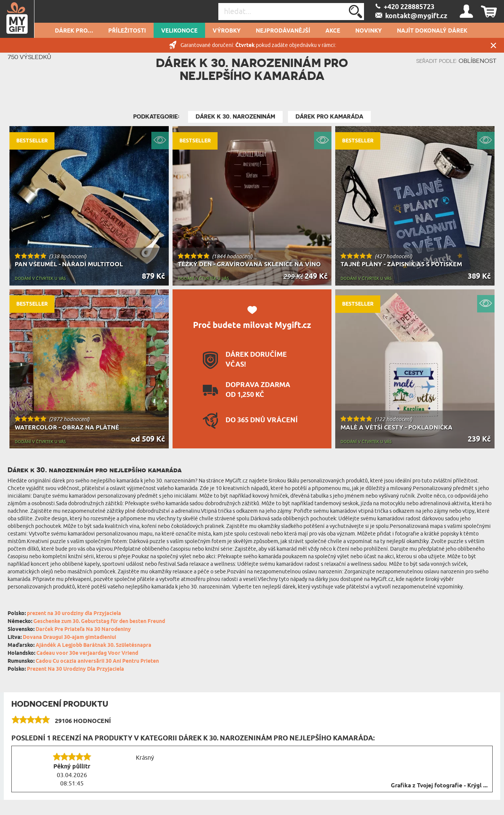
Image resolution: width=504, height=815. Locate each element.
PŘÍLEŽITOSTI (127, 31)
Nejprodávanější (283, 31)
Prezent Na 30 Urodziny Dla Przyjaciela (75, 669)
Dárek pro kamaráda (329, 117)
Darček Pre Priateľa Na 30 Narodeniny (83, 630)
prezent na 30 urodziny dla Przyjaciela (74, 614)
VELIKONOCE (179, 31)
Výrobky (227, 31)
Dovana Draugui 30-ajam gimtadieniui (69, 638)
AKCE (333, 31)
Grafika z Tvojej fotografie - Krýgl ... (439, 786)
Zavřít (493, 45)
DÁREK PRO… (74, 31)
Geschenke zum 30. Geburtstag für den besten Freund (99, 622)
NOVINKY (369, 31)
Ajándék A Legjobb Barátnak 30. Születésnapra (93, 646)
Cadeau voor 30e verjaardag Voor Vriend (87, 653)
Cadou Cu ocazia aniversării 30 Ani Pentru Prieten (97, 661)
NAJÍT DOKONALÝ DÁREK (432, 31)
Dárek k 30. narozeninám (235, 117)
